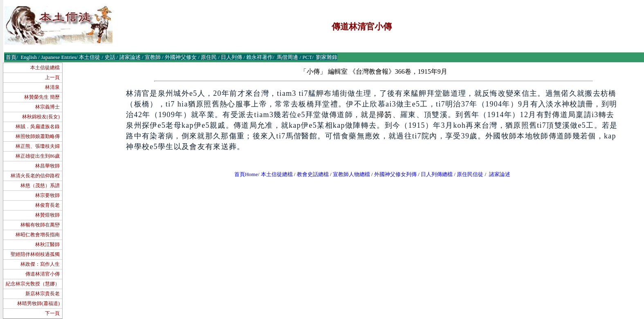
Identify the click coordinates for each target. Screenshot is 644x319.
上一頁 (52, 77)
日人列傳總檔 (437, 174)
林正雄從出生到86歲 (38, 156)
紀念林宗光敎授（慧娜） (33, 284)
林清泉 (52, 87)
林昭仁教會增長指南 (38, 235)
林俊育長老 (47, 205)
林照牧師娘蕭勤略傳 (38, 136)
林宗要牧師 (47, 195)
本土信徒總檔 (45, 68)
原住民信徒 (470, 174)
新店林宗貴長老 (43, 294)
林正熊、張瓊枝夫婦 (38, 146)
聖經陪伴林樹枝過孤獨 (35, 254)
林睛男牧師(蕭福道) (38, 303)
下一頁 (52, 313)
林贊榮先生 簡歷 (42, 97)
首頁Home (246, 174)
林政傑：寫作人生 (40, 264)
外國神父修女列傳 (395, 174)
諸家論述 (500, 174)
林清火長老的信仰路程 (35, 176)
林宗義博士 (47, 107)
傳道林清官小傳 (43, 274)
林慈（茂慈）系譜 (40, 186)
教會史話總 (310, 174)
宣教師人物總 (349, 174)
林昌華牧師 (47, 166)
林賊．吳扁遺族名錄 (38, 127)
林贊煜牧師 (47, 215)
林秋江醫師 (47, 244)
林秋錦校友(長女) (41, 117)
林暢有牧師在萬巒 (40, 225)
